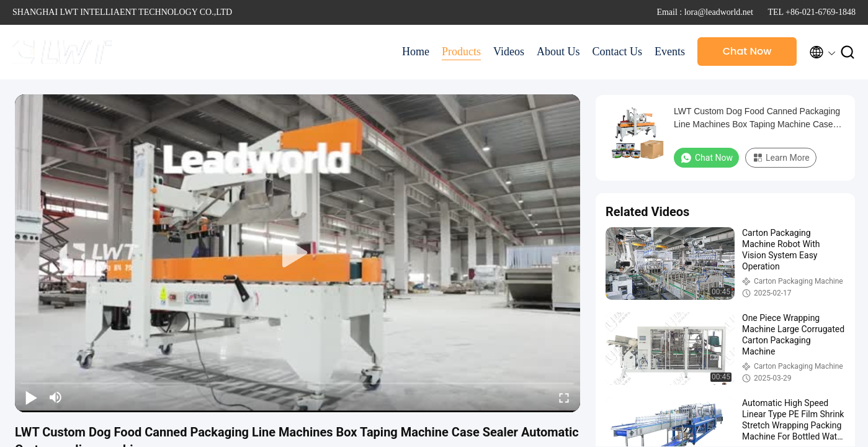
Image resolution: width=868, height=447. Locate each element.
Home (416, 52)
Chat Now (747, 51)
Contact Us (618, 52)
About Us (558, 52)
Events (670, 52)
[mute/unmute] (56, 397)
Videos (509, 52)
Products (461, 52)
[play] (298, 253)
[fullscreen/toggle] (564, 397)
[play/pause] (31, 397)
